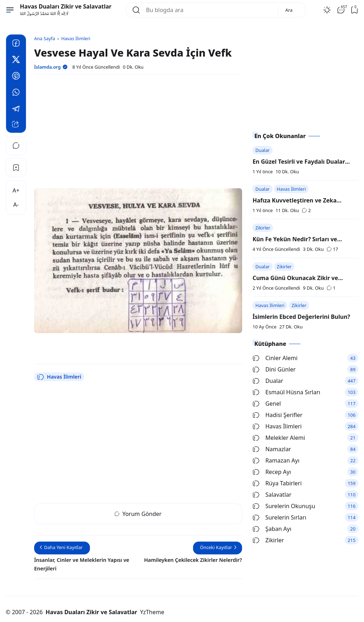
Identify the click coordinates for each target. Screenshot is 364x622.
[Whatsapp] (16, 93)
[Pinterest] (16, 77)
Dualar (262, 150)
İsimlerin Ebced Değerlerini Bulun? (301, 317)
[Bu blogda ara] (209, 10)
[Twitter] (16, 60)
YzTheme (152, 612)
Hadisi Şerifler (277, 415)
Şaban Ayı (272, 529)
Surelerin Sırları (279, 517)
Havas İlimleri (59, 377)
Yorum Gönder (138, 514)
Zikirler (263, 228)
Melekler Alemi (279, 438)
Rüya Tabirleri (277, 483)
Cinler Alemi (275, 358)
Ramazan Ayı (276, 460)
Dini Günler (274, 369)
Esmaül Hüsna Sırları (286, 392)
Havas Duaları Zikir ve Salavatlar (66, 6)
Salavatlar (272, 495)
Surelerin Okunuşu (284, 506)
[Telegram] (16, 110)
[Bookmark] (16, 168)
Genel (267, 404)
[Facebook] (16, 44)
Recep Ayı (272, 472)
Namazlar (272, 449)
